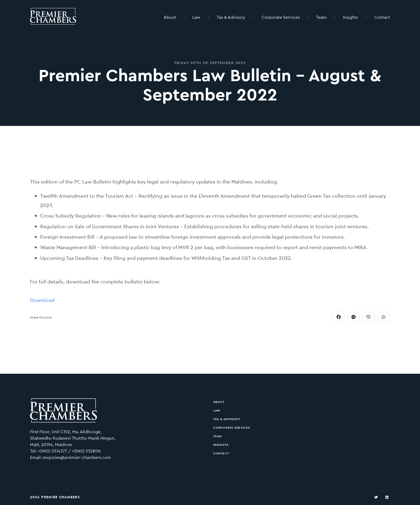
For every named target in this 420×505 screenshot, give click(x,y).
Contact (382, 17)
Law (196, 17)
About (170, 17)
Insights (350, 17)
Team (321, 17)
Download (42, 300)
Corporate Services (281, 17)
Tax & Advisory (231, 17)
